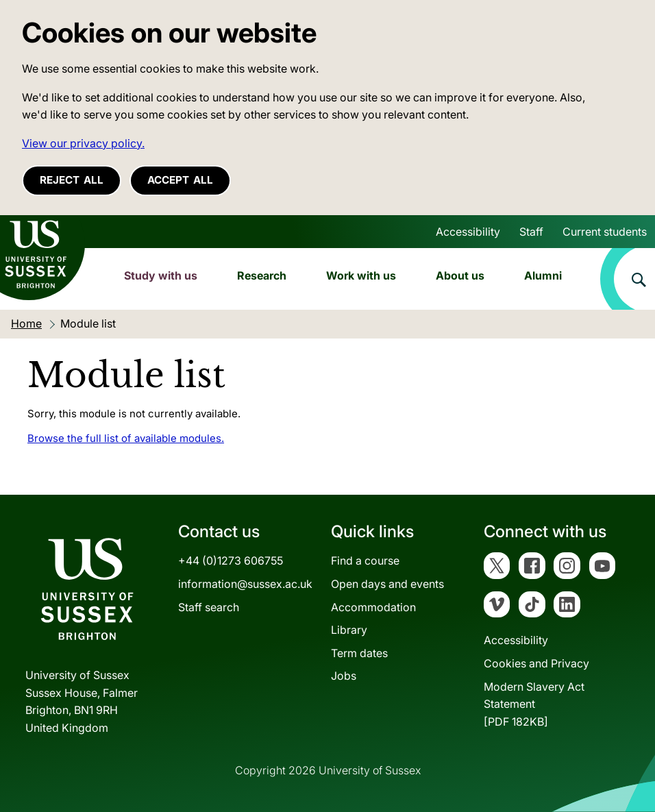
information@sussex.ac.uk (245, 584)
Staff (531, 232)
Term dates (359, 653)
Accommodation (373, 607)
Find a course (365, 561)
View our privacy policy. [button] (83, 143)
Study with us (161, 275)
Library (349, 630)
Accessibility (468, 232)
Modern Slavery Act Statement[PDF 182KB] (534, 704)
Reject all (72, 180)
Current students (605, 232)
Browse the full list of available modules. (126, 438)
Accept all (180, 180)
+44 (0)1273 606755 (231, 561)
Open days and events (387, 584)
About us (460, 275)
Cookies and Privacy (536, 663)
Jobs (344, 676)
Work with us (361, 275)
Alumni (543, 275)
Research (262, 275)
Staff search (209, 607)
